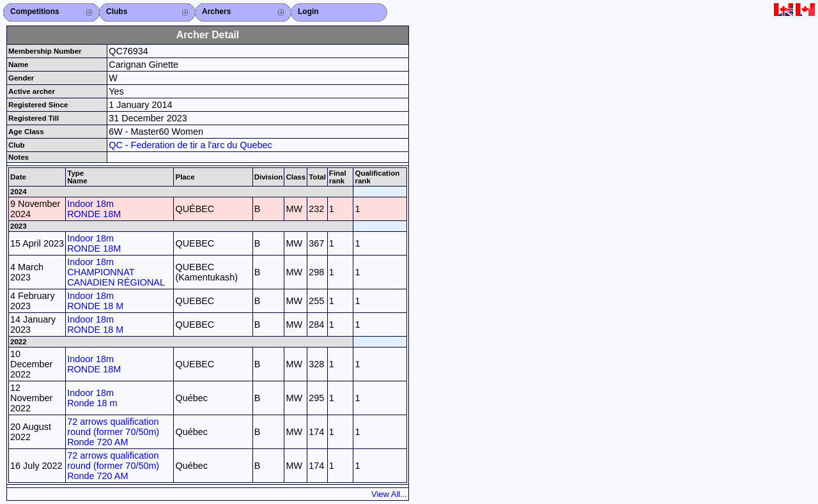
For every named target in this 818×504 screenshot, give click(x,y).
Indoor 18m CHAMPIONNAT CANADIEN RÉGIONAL (116, 272)
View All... (389, 494)
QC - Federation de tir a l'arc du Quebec (190, 145)
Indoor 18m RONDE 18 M (95, 301)
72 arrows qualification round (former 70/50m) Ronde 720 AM (113, 432)
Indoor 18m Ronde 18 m (92, 398)
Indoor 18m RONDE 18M (94, 209)
